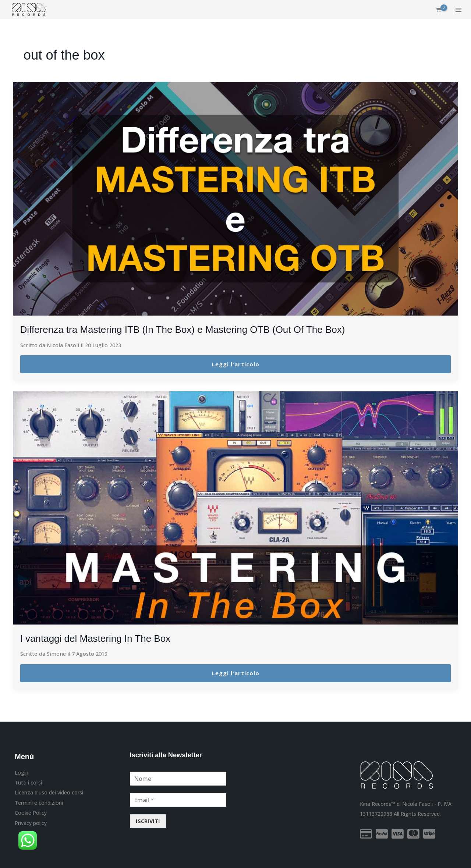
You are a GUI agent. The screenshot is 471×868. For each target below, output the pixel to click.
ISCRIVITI (148, 821)
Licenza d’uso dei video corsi (49, 792)
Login (22, 772)
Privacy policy (31, 822)
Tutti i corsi (28, 782)
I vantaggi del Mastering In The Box (101, 638)
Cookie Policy (31, 812)
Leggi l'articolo (236, 364)
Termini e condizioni (39, 802)
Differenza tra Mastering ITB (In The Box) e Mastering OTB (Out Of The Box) (195, 329)
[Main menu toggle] (458, 10)
